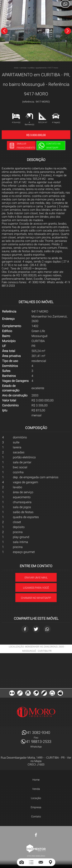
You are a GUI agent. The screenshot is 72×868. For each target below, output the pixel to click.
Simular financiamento (26, 146)
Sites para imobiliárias (36, 856)
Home (36, 780)
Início (16, 68)
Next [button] (68, 31)
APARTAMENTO (41, 68)
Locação (36, 798)
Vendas (23, 68)
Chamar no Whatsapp (36, 598)
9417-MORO (53, 68)
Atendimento (65, 4)
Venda (36, 789)
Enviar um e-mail (36, 578)
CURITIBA (31, 68)
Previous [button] (4, 31)
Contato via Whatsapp (53, 146)
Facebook (25, 629)
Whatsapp (47, 629)
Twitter (36, 629)
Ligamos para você (36, 588)
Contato (36, 816)
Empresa (36, 807)
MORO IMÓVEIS (36, 712)
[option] (36, 31)
